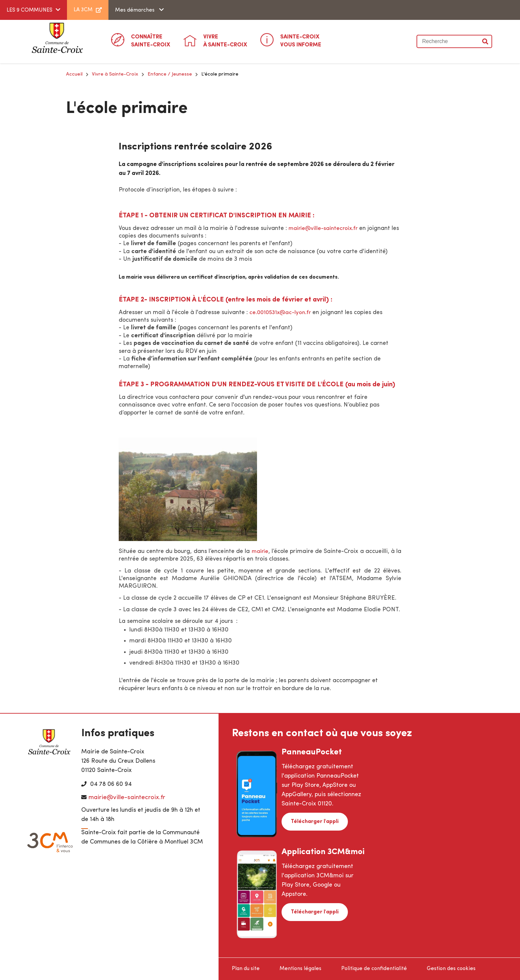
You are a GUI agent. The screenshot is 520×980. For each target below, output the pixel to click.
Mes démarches (135, 10)
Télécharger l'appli (313, 821)
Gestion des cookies (451, 969)
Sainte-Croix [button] (151, 40)
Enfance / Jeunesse (170, 74)
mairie (264, 551)
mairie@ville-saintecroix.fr (325, 228)
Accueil (74, 74)
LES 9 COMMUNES (30, 10)
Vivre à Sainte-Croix (115, 74)
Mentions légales (300, 969)
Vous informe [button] (301, 40)
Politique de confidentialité (374, 969)
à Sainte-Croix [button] (225, 40)
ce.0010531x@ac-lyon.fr (282, 313)
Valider (486, 41)
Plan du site (246, 969)
